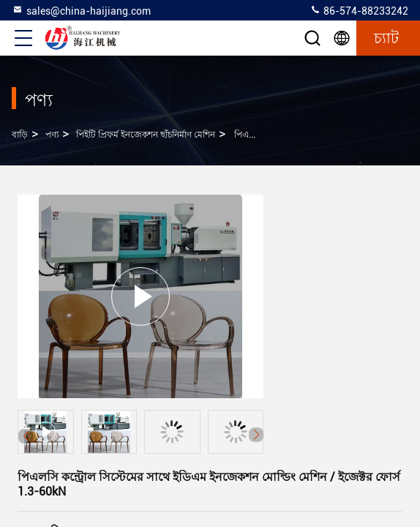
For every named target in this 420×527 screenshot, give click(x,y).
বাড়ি (20, 135)
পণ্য (52, 135)
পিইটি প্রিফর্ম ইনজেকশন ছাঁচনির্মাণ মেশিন (146, 135)
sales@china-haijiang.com (81, 10)
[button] (256, 435)
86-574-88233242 (359, 10)
